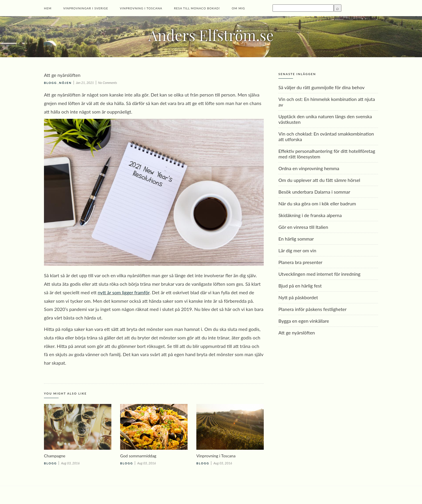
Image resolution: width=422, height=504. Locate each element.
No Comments (108, 83)
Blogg (50, 83)
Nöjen (65, 83)
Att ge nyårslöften (297, 333)
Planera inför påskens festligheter (313, 309)
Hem (48, 8)
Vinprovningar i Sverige (86, 8)
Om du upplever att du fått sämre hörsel (319, 180)
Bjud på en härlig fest (300, 286)
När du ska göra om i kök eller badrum (317, 203)
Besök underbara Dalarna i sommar (314, 192)
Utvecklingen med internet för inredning (319, 274)
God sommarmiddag (138, 456)
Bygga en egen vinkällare (304, 321)
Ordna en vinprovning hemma (309, 168)
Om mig (238, 8)
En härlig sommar (296, 239)
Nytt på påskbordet (298, 297)
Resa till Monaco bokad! (197, 8)
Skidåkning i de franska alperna (310, 215)
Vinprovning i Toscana (141, 8)
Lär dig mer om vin (297, 250)
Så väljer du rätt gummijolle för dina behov (321, 87)
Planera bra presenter (300, 262)
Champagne (55, 456)
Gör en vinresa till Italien (303, 227)
